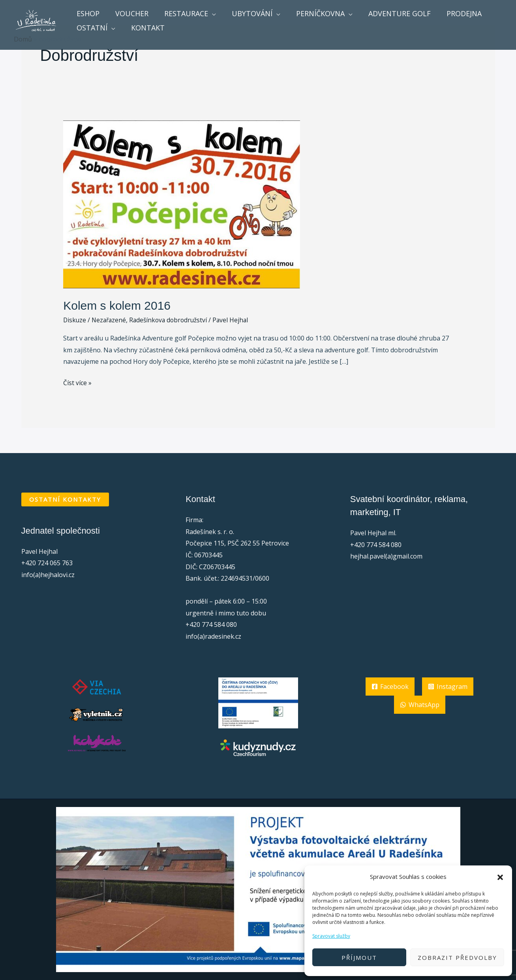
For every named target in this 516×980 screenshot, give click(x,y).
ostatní (91, 28)
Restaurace (182, 13)
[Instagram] (448, 687)
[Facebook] (390, 687)
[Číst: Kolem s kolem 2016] (182, 204)
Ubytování (247, 13)
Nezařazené (110, 320)
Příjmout (359, 957)
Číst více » (77, 382)
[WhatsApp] (420, 705)
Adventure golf (391, 13)
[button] (500, 877)
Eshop (87, 13)
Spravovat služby (331, 936)
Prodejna (454, 13)
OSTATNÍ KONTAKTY (65, 499)
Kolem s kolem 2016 (117, 306)
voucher (129, 13)
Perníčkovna (313, 13)
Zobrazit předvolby (457, 957)
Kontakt (145, 28)
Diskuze (75, 320)
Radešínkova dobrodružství (172, 320)
